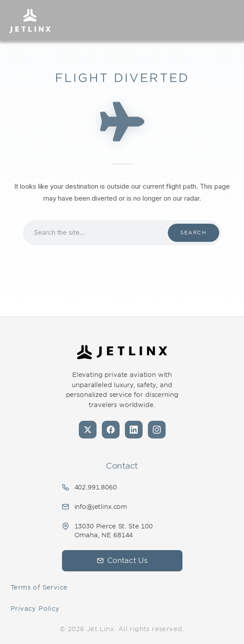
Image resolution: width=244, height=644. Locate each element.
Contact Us (122, 561)
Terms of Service (39, 587)
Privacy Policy (35, 609)
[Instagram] (157, 430)
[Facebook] (111, 430)
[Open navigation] (229, 20)
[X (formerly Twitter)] (88, 430)
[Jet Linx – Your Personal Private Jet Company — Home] (30, 20)
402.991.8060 (96, 487)
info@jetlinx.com (101, 507)
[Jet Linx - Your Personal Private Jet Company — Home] (122, 352)
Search (193, 233)
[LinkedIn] (134, 430)
